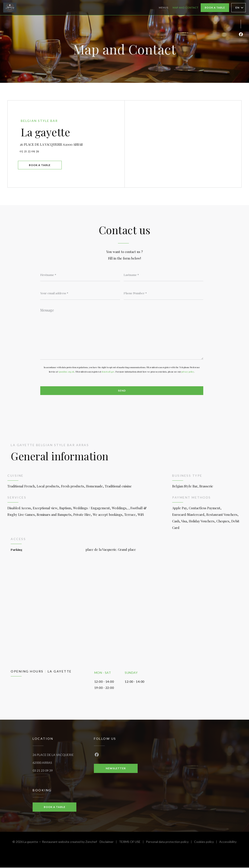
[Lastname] (164, 275)
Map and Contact (186, 8)
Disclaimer (109, 843)
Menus (164, 8)
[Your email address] (80, 293)
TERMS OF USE (132, 843)
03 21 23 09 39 (31, 151)
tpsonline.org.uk (66, 372)
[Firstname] (80, 275)
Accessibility (228, 843)
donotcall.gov (108, 372)
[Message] (122, 333)
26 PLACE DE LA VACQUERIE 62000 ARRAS (72, 144)
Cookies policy (207, 843)
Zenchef (91, 842)
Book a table (215, 8)
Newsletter (116, 769)
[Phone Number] (164, 293)
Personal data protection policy (170, 843)
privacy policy (188, 372)
